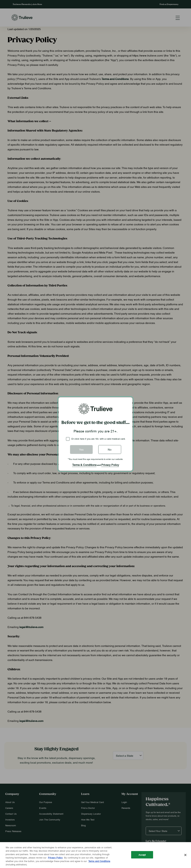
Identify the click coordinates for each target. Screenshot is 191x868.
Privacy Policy (110, 465)
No (110, 449)
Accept (142, 855)
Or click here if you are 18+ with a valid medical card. (98, 439)
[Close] (185, 855)
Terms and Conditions (99, 861)
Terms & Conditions (84, 465)
